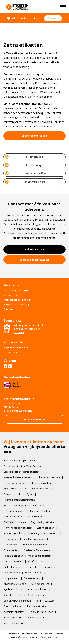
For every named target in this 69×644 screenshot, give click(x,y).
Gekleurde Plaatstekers (37, 550)
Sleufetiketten (36, 561)
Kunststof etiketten (14, 612)
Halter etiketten (46, 567)
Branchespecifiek (25, 173)
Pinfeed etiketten (13, 517)
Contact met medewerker (34, 260)
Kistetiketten (10, 595)
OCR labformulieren (14, 511)
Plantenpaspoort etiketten (18, 528)
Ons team (9, 309)
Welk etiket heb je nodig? (17, 300)
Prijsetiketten (11, 539)
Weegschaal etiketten (15, 489)
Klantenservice (12, 295)
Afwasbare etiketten (15, 584)
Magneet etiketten (41, 483)
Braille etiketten (12, 617)
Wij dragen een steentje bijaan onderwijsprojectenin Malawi (29, 329)
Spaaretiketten (12, 573)
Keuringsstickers (40, 584)
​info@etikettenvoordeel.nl (18, 411)
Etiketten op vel (25, 165)
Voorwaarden (46, 637)
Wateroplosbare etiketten (18, 477)
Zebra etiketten (46, 528)
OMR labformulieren (15, 522)
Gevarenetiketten (13, 561)
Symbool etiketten (14, 589)
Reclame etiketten (13, 556)
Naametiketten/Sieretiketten (19, 500)
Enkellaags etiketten (34, 539)
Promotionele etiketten (34, 545)
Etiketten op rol (25, 157)
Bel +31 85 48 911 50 (35, 420)
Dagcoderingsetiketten (43, 522)
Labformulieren (41, 489)
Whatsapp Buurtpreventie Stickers (22, 505)
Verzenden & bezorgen (16, 290)
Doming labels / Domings (45, 533)
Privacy (55, 637)
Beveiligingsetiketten (15, 533)
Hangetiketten (11, 578)
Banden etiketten (38, 589)
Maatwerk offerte (26, 182)
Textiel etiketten (34, 573)
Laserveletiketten (35, 617)
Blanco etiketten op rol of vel (19, 460)
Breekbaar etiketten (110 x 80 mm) (22, 466)
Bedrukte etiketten (37, 606)
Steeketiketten (32, 578)
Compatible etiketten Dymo (18, 494)
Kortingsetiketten (45, 601)
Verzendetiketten (13, 623)
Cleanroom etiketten (15, 483)
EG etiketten (10, 545)
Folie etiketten (11, 550)
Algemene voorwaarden (17, 347)
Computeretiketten (40, 511)
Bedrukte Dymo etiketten (17, 601)
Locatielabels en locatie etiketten (22, 472)
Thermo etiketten (13, 606)
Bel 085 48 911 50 (34, 249)
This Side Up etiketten (41, 612)
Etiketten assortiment (48, 477)
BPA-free (53, 18)
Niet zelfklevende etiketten (18, 567)
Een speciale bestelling (16, 304)
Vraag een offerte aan (34, 136)
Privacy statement (13, 352)
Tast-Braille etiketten (33, 595)
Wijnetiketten (35, 517)
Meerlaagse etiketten (40, 556)
